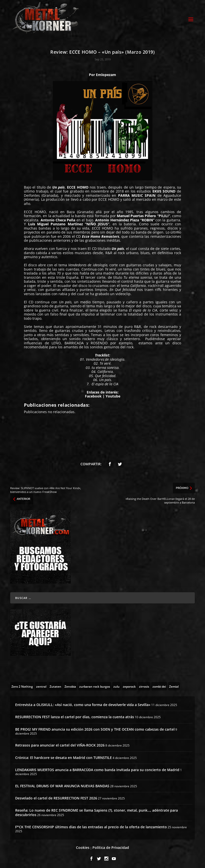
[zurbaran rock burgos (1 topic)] (95, 685)
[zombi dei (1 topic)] (159, 685)
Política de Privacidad (111, 846)
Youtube (113, 395)
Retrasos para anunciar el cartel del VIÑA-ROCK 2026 (60, 744)
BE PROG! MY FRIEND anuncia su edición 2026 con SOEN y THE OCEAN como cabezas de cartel (95, 728)
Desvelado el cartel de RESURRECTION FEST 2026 (56, 797)
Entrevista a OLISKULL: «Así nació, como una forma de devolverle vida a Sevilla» (83, 703)
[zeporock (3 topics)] (129, 685)
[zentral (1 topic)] (41, 685)
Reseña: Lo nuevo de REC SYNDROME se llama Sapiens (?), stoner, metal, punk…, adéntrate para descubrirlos (97, 811)
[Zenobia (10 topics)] (70, 685)
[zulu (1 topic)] (116, 685)
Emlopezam (106, 73)
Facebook (94, 395)
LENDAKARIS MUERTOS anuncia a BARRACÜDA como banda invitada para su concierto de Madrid (97, 768)
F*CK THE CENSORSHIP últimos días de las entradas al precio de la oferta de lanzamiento (91, 826)
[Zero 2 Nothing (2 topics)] (22, 685)
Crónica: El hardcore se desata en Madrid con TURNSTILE (64, 756)
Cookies (83, 846)
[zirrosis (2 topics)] (144, 685)
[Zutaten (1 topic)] (55, 685)
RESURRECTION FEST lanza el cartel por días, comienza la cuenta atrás (75, 716)
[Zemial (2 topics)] (174, 685)
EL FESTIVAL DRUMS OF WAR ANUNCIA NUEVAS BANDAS (62, 784)
